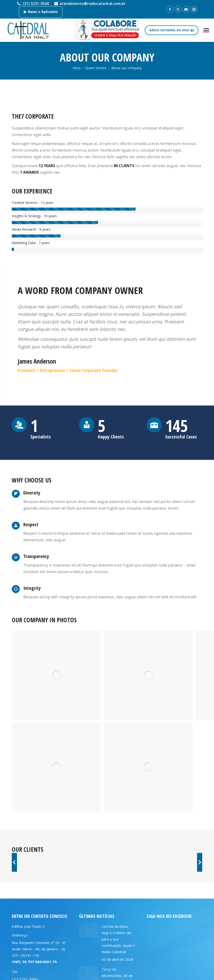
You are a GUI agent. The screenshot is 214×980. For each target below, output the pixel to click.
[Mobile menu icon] (206, 30)
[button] (14, 862)
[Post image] (89, 930)
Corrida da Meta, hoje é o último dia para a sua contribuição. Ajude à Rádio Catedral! (118, 939)
